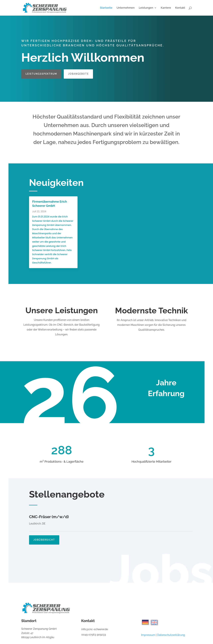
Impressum (148, 635)
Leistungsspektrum (41, 74)
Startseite (106, 8)
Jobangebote (78, 74)
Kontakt (180, 8)
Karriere (166, 8)
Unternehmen (126, 8)
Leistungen (146, 8)
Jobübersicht (44, 536)
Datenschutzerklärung (171, 635)
